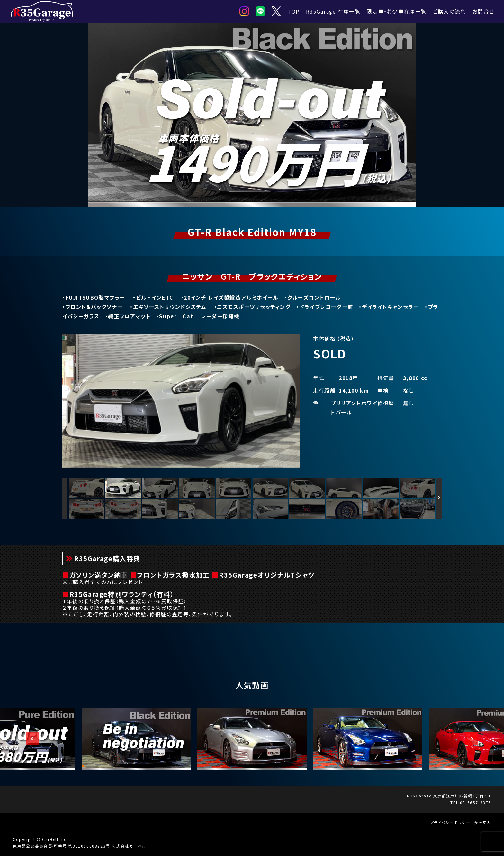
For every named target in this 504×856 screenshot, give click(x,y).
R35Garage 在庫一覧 (333, 11)
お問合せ (483, 11)
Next (469, 739)
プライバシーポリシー (450, 822)
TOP (293, 11)
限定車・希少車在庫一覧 (397, 11)
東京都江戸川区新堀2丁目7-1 (462, 796)
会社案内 (482, 822)
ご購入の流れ (450, 11)
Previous (29, 739)
